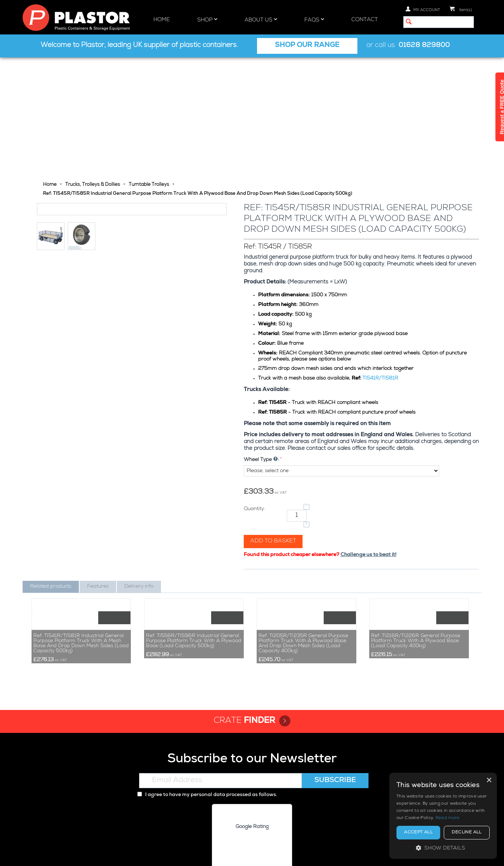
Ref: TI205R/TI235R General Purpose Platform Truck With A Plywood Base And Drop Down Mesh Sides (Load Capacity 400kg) (303, 588)
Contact (365, 20)
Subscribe (335, 725)
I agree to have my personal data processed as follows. (207, 740)
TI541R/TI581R (381, 260)
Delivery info (139, 468)
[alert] (443, 816)
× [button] (489, 780)
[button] (443, 848)
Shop (207, 20)
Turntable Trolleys (149, 66)
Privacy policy (370, 854)
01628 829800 (424, 46)
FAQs (314, 20)
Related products (51, 468)
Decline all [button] (467, 833)
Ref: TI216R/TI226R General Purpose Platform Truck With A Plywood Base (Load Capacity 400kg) (416, 585)
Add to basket (274, 423)
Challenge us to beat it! (369, 436)
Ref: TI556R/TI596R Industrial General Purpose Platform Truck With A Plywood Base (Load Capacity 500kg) (194, 585)
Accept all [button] (418, 833)
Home (162, 20)
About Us (261, 20)
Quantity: (255, 390)
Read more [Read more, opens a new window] (448, 818)
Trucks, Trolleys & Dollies (93, 66)
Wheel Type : (262, 341)
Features (98, 468)
